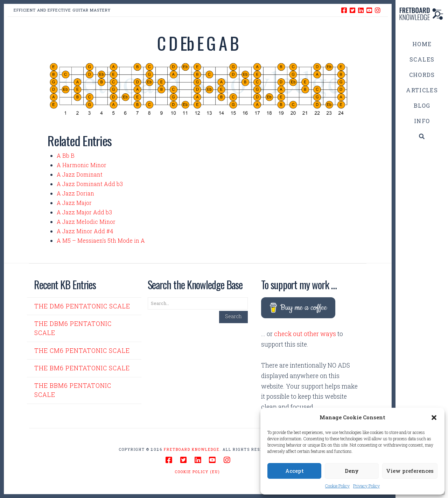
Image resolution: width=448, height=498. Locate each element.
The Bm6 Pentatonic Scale (82, 368)
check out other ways (305, 334)
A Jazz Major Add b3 (84, 212)
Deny (352, 471)
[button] (434, 418)
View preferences (410, 471)
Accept (295, 471)
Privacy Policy (366, 486)
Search (233, 316)
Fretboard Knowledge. (192, 450)
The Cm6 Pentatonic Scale (82, 351)
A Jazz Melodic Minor (86, 222)
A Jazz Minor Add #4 (85, 231)
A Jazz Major (74, 203)
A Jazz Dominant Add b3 (90, 184)
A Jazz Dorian (75, 193)
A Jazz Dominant (80, 174)
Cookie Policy (337, 486)
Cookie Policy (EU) (198, 472)
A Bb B (66, 155)
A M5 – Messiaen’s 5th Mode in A (101, 240)
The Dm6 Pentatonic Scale (82, 306)
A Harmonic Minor (82, 165)
